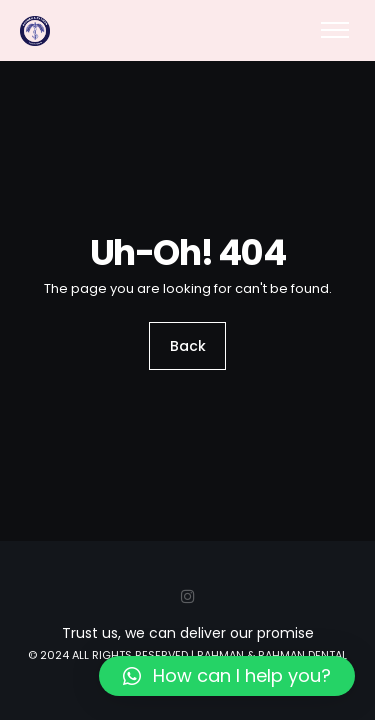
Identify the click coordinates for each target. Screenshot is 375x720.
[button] (227, 676)
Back (188, 346)
